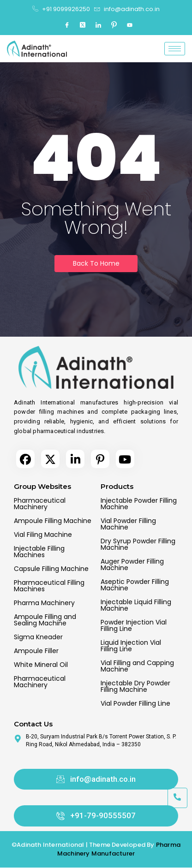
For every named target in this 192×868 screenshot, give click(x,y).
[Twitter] (83, 25)
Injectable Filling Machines (39, 552)
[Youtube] (130, 25)
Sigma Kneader (38, 637)
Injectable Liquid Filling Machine (136, 605)
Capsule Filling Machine (51, 569)
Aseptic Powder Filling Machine (135, 585)
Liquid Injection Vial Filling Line (131, 646)
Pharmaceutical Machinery (40, 504)
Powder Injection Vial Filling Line (134, 625)
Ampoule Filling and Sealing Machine (45, 620)
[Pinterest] (114, 25)
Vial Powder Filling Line (135, 703)
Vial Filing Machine (43, 535)
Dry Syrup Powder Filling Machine (138, 544)
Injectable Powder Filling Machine (139, 504)
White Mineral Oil (41, 665)
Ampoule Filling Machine (53, 521)
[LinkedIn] (98, 25)
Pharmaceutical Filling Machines (49, 586)
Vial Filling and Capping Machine (137, 666)
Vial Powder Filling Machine (128, 524)
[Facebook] (67, 25)
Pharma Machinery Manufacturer (119, 849)
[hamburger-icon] (175, 49)
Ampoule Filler (36, 651)
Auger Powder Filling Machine (132, 565)
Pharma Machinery (44, 603)
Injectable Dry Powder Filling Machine (135, 686)
